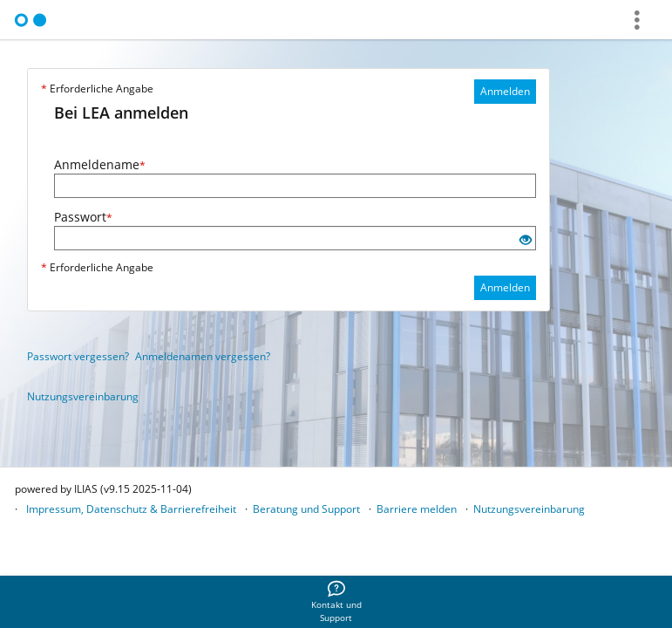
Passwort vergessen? (78, 356)
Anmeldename (100, 164)
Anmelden (505, 91)
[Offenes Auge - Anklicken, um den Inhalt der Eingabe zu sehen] (526, 240)
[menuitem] (336, 602)
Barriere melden (417, 509)
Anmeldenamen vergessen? (203, 356)
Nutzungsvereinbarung (83, 396)
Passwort (83, 217)
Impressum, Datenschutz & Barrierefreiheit (131, 509)
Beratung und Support (306, 509)
